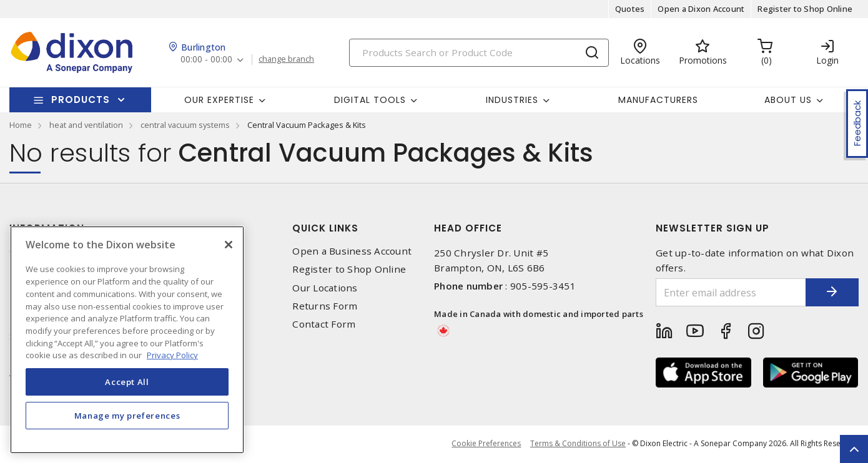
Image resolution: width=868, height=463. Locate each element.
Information (47, 228)
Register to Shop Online (805, 9)
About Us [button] (788, 100)
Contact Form (324, 324)
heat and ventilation (86, 125)
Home (21, 125)
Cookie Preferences (486, 444)
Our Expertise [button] (219, 100)
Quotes (630, 9)
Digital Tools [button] (370, 100)
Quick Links (325, 228)
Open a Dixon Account (701, 9)
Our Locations (325, 288)
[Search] (479, 53)
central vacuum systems (185, 125)
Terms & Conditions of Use (578, 444)
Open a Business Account (352, 251)
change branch (287, 59)
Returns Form (325, 306)
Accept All (127, 393)
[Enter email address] (726, 292)
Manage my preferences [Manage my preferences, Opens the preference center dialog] (127, 427)
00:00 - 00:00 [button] (207, 60)
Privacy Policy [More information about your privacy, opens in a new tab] (172, 366)
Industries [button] (512, 100)
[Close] (229, 256)
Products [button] (81, 100)
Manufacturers (658, 100)
